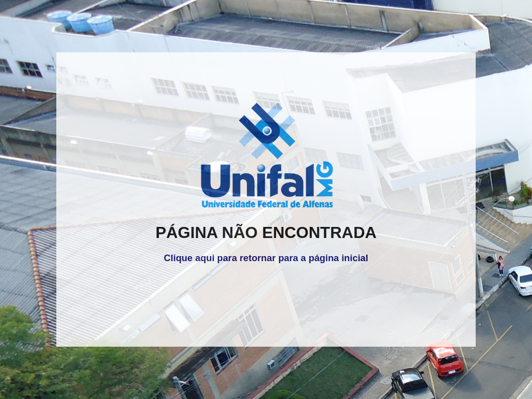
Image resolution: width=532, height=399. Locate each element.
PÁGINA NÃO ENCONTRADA (266, 232)
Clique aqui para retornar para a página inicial (266, 258)
